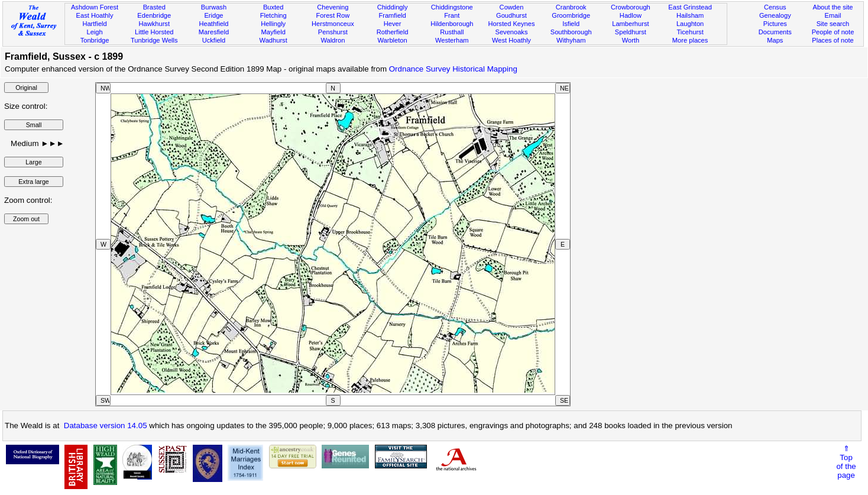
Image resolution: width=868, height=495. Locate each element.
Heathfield (213, 24)
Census (775, 7)
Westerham (452, 40)
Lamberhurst (630, 24)
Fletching (273, 15)
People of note (833, 32)
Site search (833, 24)
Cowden (512, 7)
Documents (775, 32)
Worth (631, 40)
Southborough (571, 32)
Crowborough (631, 7)
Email (833, 15)
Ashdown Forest (95, 7)
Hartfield (94, 24)
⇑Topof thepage (846, 462)
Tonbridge (95, 40)
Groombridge (571, 15)
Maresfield (214, 32)
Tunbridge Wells (154, 40)
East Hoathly (95, 15)
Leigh (94, 32)
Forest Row (333, 15)
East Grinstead (690, 7)
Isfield (571, 24)
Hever (393, 24)
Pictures (775, 24)
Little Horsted (154, 32)
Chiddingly (393, 7)
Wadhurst (273, 40)
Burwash (214, 7)
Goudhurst (511, 15)
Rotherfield (393, 32)
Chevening (333, 7)
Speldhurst (631, 32)
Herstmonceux (333, 24)
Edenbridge (154, 15)
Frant (452, 15)
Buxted (273, 7)
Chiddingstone (452, 7)
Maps (775, 40)
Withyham (571, 40)
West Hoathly (511, 40)
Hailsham (690, 15)
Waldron (333, 40)
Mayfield (273, 32)
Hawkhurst (154, 24)
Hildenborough (452, 24)
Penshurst (333, 32)
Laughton (690, 24)
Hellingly (273, 24)
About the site (833, 7)
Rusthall (452, 32)
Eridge (213, 15)
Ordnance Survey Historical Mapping (453, 69)
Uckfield (214, 40)
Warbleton (392, 40)
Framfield (392, 15)
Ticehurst (690, 32)
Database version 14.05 (106, 426)
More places (690, 40)
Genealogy (775, 15)
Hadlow (631, 15)
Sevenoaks (512, 32)
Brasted (154, 7)
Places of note (833, 40)
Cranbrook (571, 7)
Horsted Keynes (511, 24)
